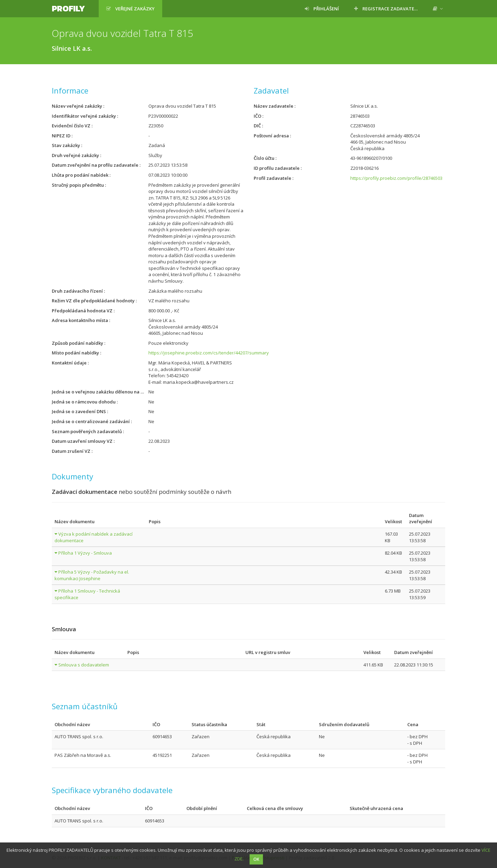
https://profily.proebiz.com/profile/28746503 (396, 178)
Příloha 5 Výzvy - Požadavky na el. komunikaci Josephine (92, 575)
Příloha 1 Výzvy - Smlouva (85, 553)
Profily (68, 8)
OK (256, 859)
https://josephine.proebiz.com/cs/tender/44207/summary (209, 353)
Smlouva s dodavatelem (84, 665)
